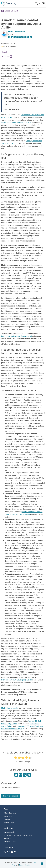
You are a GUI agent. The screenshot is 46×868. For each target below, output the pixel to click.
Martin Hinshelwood (17, 32)
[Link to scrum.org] (5, 851)
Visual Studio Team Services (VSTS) (15, 123)
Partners (7, 819)
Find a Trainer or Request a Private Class (18, 835)
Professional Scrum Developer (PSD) (16, 680)
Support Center (9, 822)
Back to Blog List (10, 11)
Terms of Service (25, 865)
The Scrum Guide (10, 842)
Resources (8, 838)
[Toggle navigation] (43, 4)
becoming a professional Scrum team (16, 336)
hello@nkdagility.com (29, 739)
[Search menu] (38, 4)
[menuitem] (37, 4)
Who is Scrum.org (10, 813)
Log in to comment (11, 796)
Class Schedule (9, 832)
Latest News (8, 816)
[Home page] (9, 4)
